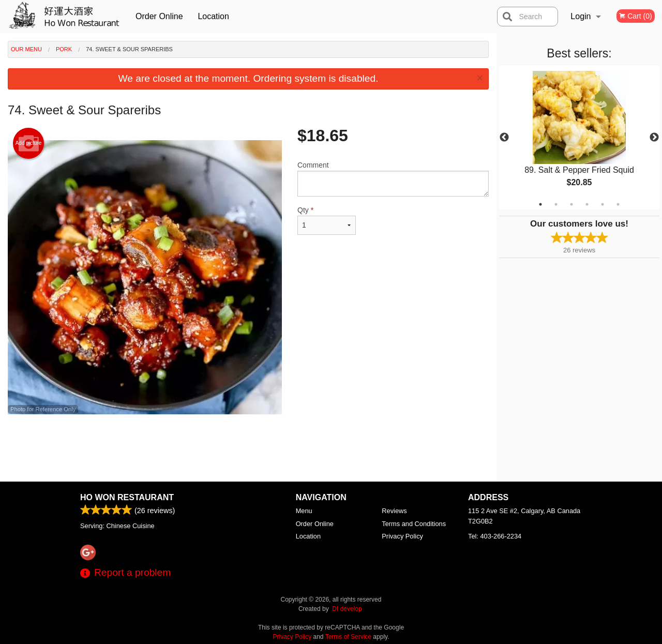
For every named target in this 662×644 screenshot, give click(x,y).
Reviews (394, 511)
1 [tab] (540, 204)
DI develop (347, 609)
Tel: (495, 536)
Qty (327, 220)
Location (213, 16)
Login (581, 16)
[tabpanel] (579, 138)
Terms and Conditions (414, 524)
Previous (504, 138)
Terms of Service (348, 637)
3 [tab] (571, 204)
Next (654, 138)
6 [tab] (618, 204)
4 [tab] (587, 204)
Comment (393, 179)
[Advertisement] (248, 448)
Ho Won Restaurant (127, 497)
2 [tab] (556, 204)
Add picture (29, 143)
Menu (304, 511)
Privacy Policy (402, 536)
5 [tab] (603, 204)
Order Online (159, 16)
